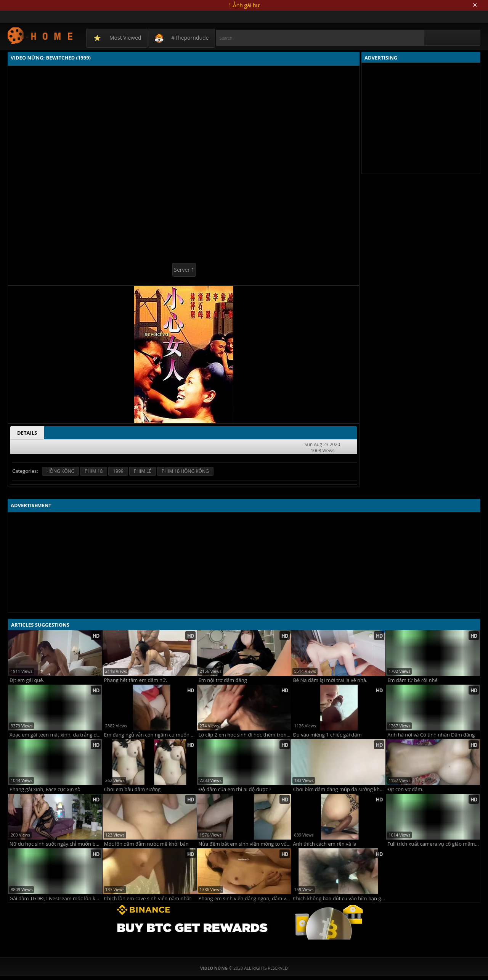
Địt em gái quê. (27, 680)
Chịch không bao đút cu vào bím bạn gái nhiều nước (339, 899)
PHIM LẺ (143, 471)
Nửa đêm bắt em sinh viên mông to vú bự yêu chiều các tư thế (245, 844)
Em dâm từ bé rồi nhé (413, 680)
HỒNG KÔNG (61, 471)
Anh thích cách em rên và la (324, 844)
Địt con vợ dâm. (405, 789)
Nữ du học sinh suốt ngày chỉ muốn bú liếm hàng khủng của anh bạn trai (56, 844)
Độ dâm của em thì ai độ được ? (235, 789)
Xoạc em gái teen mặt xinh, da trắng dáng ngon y (56, 735)
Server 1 (184, 270)
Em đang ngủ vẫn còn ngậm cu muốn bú (150, 735)
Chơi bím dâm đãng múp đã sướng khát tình (339, 789)
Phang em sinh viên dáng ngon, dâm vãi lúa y (245, 899)
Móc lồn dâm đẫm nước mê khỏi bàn (146, 844)
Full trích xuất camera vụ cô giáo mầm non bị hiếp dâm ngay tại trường (434, 844)
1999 (118, 471)
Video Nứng (41, 35)
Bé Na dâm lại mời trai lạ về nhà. (330, 680)
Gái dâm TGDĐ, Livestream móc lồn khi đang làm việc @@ (56, 899)
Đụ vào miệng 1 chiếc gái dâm (327, 735)
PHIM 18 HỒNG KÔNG (185, 471)
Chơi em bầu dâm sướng (132, 789)
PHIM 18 (94, 471)
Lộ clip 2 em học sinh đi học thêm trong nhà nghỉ (245, 735)
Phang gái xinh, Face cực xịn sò (45, 789)
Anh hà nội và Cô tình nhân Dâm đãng (431, 735)
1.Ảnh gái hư (244, 5)
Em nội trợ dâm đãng (223, 680)
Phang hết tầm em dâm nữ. (136, 680)
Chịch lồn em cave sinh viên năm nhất (148, 899)
